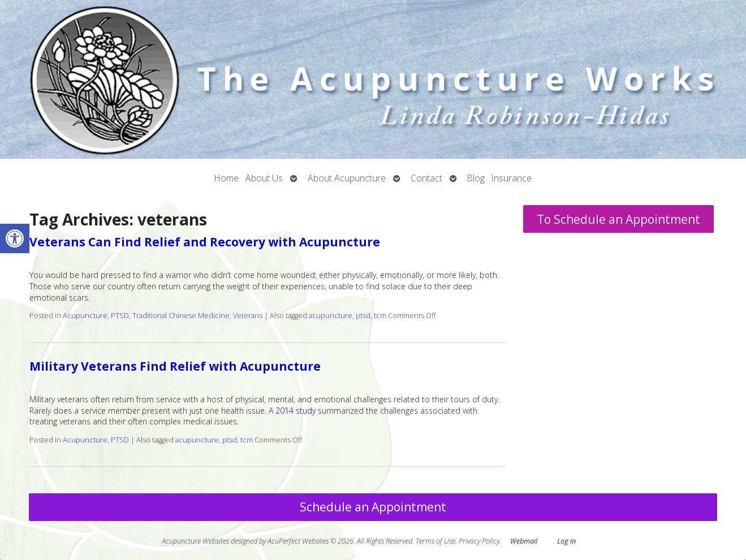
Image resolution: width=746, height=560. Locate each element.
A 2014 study (292, 411)
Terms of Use (435, 541)
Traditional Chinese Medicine (181, 316)
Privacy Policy (479, 541)
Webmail (524, 541)
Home (227, 178)
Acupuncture (85, 316)
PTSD (120, 316)
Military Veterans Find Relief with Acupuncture (175, 366)
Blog (476, 178)
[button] (15, 238)
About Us (264, 178)
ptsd (363, 316)
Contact (426, 178)
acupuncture (331, 316)
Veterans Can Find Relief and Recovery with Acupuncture (205, 242)
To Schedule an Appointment (618, 219)
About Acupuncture (347, 178)
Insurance (512, 178)
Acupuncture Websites (195, 541)
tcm (380, 316)
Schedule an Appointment (373, 507)
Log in (566, 541)
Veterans (248, 316)
